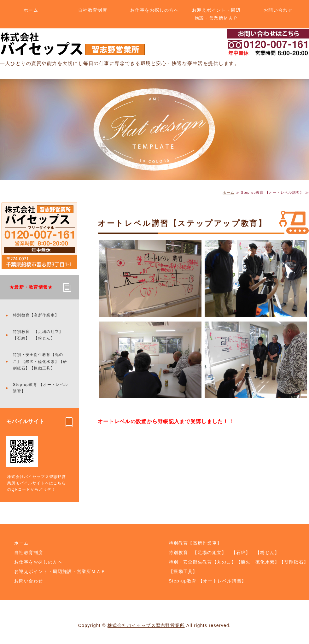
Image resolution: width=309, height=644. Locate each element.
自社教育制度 (93, 10)
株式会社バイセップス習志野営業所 (146, 625)
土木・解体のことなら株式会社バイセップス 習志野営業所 (73, 44)
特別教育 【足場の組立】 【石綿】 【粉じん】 (40, 335)
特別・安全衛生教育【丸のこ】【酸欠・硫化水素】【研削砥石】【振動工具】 (40, 361)
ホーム (31, 10)
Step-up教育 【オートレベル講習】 (41, 388)
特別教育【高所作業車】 (36, 315)
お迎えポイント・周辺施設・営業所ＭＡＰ (216, 14)
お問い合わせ (278, 10)
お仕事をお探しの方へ (154, 10)
